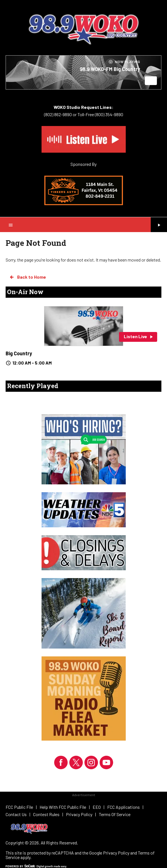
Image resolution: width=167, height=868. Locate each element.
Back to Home (28, 277)
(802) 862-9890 (58, 114)
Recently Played (33, 386)
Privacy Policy (116, 853)
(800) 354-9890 (109, 114)
